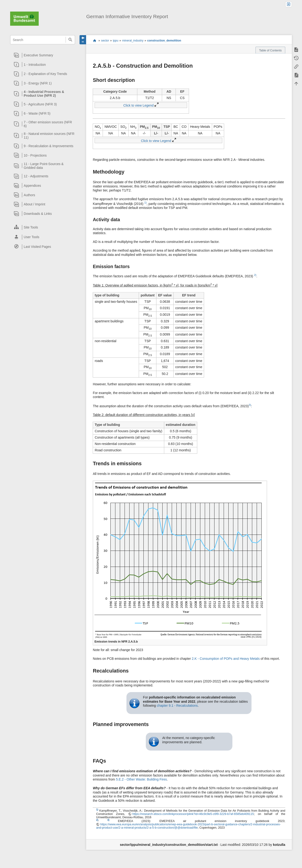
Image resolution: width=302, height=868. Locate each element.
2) (255, 275)
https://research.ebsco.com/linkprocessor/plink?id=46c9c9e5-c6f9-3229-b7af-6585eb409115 (193, 814)
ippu (115, 41)
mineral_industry (133, 41)
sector (105, 41)
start (94, 41)
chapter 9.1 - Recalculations (177, 706)
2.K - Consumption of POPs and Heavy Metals (226, 659)
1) (146, 203)
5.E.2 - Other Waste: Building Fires (141, 779)
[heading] (43, 55)
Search (70, 40)
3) (250, 405)
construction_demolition (164, 41)
